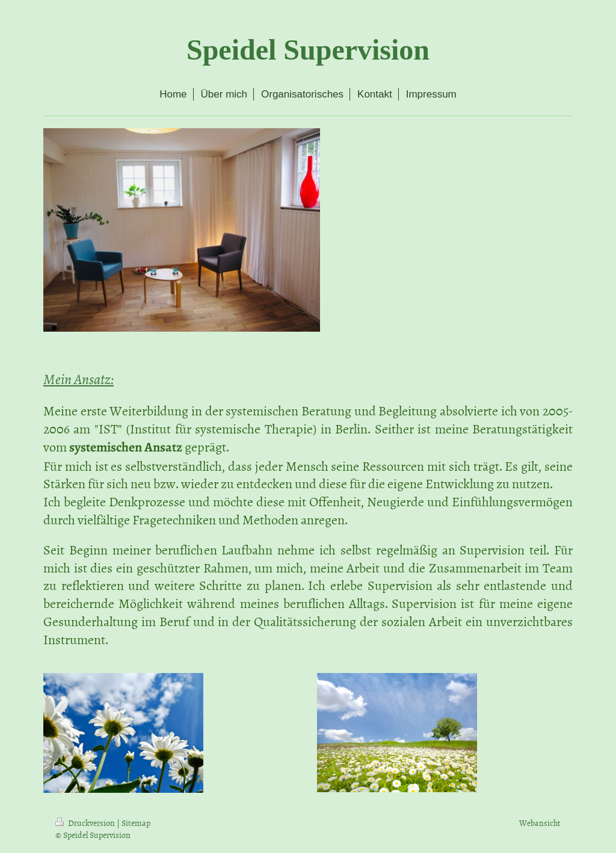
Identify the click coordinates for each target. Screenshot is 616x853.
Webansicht (540, 823)
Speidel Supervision (308, 50)
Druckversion (86, 823)
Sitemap (136, 823)
